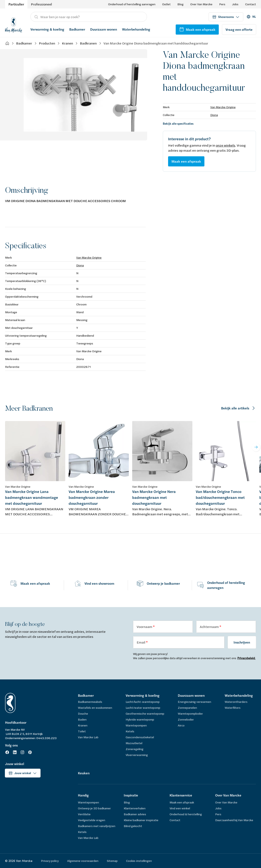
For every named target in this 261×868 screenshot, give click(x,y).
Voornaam (145, 627)
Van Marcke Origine (223, 107)
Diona (214, 115)
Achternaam (210, 627)
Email (141, 642)
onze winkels (226, 145)
